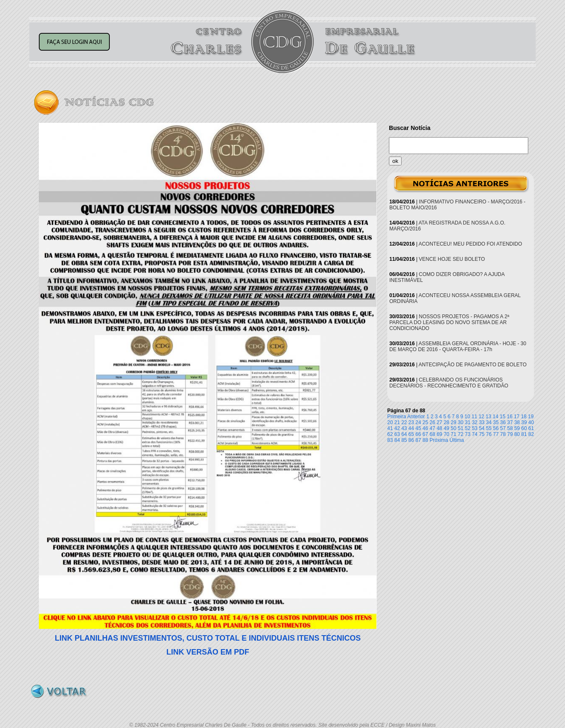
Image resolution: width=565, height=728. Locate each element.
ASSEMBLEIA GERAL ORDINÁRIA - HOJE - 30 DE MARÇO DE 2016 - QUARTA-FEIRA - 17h (458, 346)
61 (531, 428)
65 (411, 434)
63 (397, 434)
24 (418, 422)
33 (482, 422)
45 (418, 428)
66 (418, 434)
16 (509, 417)
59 (517, 428)
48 (439, 428)
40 (531, 422)
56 (496, 428)
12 (481, 417)
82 (531, 434)
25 (425, 422)
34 (489, 422)
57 (503, 428)
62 (390, 434)
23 (411, 422)
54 (482, 428)
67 (425, 434)
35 (496, 422)
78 (503, 434)
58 (510, 428)
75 (482, 434)
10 (467, 417)
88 (425, 440)
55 (489, 428)
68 (432, 434)
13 (488, 417)
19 (531, 417)
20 (390, 422)
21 (397, 422)
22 (404, 422)
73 (468, 434)
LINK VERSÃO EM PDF (208, 652)
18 (524, 417)
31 (468, 422)
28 (447, 422)
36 (503, 422)
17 (517, 417)
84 (397, 440)
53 (474, 428)
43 (404, 428)
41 (390, 428)
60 (524, 428)
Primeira (397, 417)
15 (503, 417)
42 (397, 428)
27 (439, 422)
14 (496, 417)
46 (425, 428)
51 (460, 428)
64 (404, 434)
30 (460, 422)
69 (439, 434)
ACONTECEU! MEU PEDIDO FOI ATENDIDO (470, 244)
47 (432, 428)
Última (457, 440)
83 (390, 440)
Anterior (416, 417)
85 (404, 440)
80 (517, 434)
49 (447, 428)
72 (460, 434)
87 (418, 440)
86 (411, 440)
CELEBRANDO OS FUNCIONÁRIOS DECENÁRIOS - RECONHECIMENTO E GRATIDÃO (449, 383)
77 (496, 434)
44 (411, 428)
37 (510, 422)
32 (474, 422)
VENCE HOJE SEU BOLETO (452, 259)
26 (432, 422)
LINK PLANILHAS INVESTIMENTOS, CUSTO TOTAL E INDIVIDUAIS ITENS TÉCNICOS (208, 638)
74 (474, 434)
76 (489, 434)
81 (524, 434)
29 (453, 422)
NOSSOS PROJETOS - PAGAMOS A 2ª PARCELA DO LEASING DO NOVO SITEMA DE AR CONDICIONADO (449, 322)
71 (453, 434)
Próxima (439, 440)
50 (453, 428)
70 (447, 434)
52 (468, 428)
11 (474, 417)
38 (517, 422)
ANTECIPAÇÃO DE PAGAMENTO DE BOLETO (473, 365)
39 (524, 422)
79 (510, 434)
